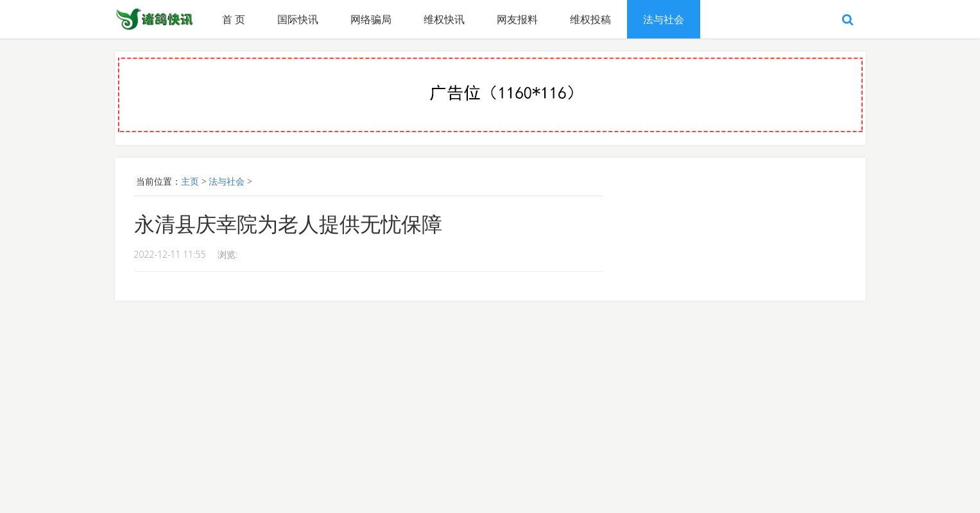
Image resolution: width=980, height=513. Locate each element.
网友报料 (517, 19)
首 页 (234, 19)
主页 (190, 181)
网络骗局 (371, 19)
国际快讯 (298, 19)
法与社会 (664, 19)
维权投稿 (590, 19)
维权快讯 (444, 19)
